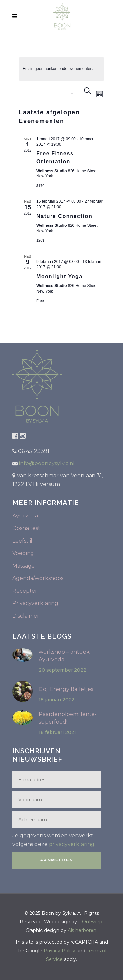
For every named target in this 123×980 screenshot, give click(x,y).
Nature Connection (64, 216)
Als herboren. (82, 930)
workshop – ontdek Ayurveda (64, 656)
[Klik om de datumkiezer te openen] (48, 94)
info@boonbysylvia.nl (46, 463)
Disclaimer (26, 616)
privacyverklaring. (72, 844)
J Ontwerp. (91, 922)
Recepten (26, 591)
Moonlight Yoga (60, 276)
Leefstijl (22, 541)
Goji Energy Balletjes (66, 689)
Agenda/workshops (38, 578)
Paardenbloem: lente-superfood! (68, 718)
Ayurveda (25, 516)
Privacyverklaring (35, 603)
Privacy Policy (60, 951)
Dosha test (26, 528)
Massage (24, 566)
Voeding (23, 553)
